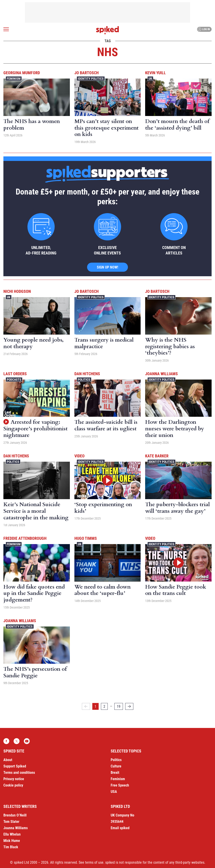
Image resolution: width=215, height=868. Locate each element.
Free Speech (120, 785)
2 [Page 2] (104, 706)
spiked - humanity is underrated (107, 30)
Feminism (14, 79)
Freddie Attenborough (25, 538)
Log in (204, 29)
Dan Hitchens (87, 374)
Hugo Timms (86, 538)
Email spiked (120, 828)
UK (150, 79)
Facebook (6, 741)
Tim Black (11, 847)
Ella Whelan (12, 834)
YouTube (27, 741)
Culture (116, 766)
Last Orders (15, 374)
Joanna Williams (161, 374)
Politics (84, 380)
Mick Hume (12, 841)
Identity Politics (91, 79)
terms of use (94, 862)
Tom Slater (11, 822)
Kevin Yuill (155, 73)
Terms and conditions (19, 773)
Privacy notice (14, 779)
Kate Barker (157, 456)
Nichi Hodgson (17, 291)
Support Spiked (15, 766)
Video (79, 456)
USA (114, 792)
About (8, 760)
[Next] (129, 706)
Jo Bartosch (87, 73)
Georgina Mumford (22, 73)
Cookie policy (13, 785)
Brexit (115, 773)
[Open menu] (6, 29)
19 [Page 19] (119, 706)
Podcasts (14, 380)
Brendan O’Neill (15, 815)
